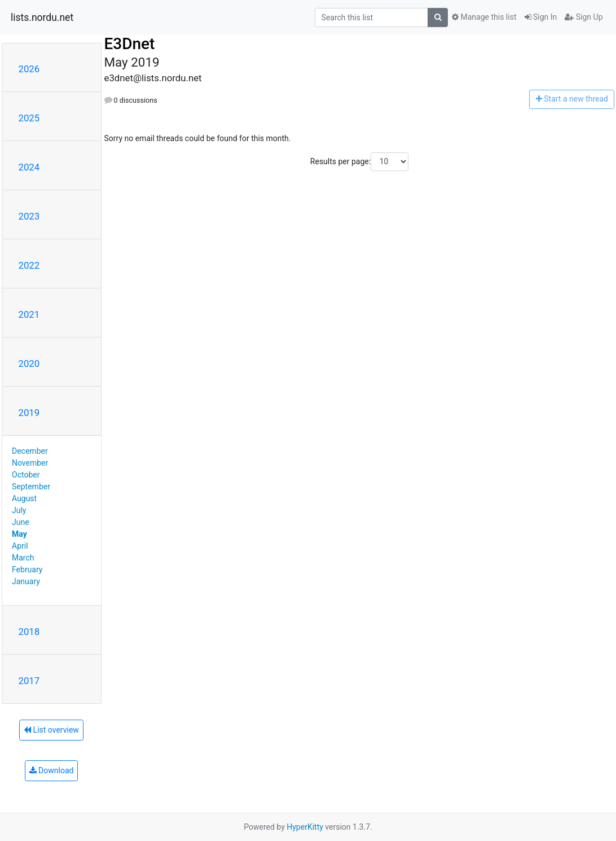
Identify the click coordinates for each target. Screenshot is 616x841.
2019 (29, 413)
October (26, 475)
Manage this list (484, 17)
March (23, 558)
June (21, 522)
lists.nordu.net (42, 17)
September (31, 487)
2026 (29, 69)
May (19, 534)
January (26, 581)
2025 (29, 118)
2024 (29, 167)
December (30, 451)
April (20, 546)
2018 (29, 632)
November (30, 463)
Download (52, 770)
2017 (29, 681)
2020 (29, 363)
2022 (29, 265)
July (19, 510)
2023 (29, 216)
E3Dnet (130, 44)
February (27, 570)
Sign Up (584, 17)
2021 (29, 314)
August (24, 498)
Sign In (541, 17)
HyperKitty (305, 827)
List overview (51, 730)
